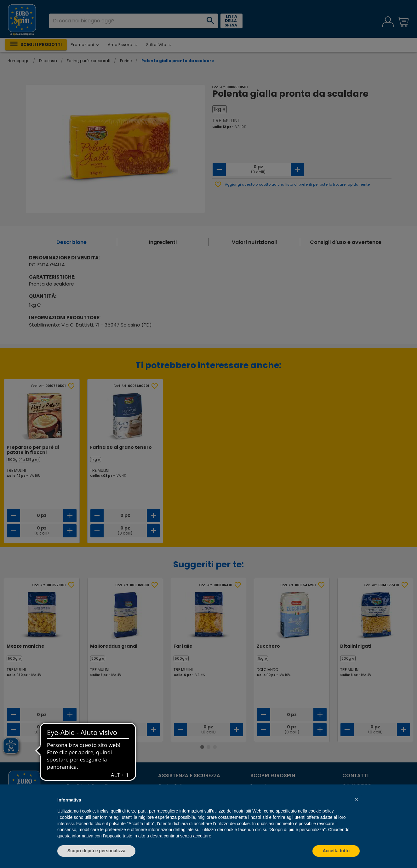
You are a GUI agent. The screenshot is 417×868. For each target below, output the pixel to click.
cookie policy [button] (321, 811)
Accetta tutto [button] (336, 851)
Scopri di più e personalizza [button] (96, 851)
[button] (357, 800)
